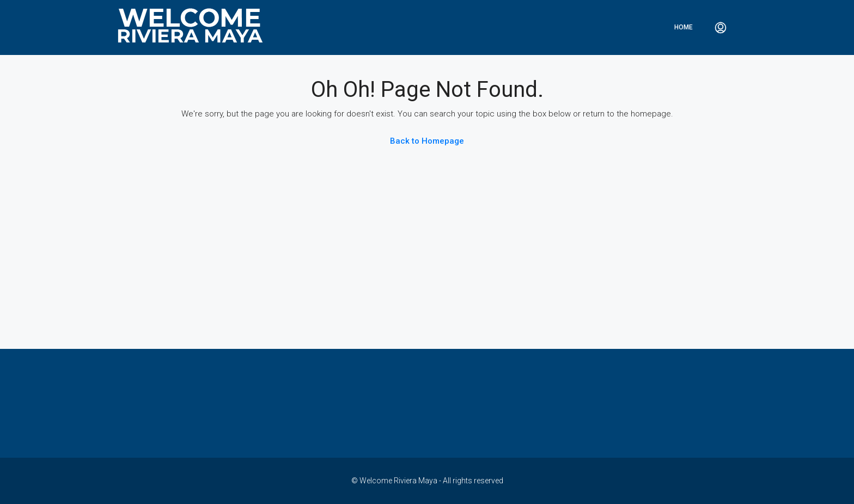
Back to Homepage (427, 141)
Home (684, 27)
